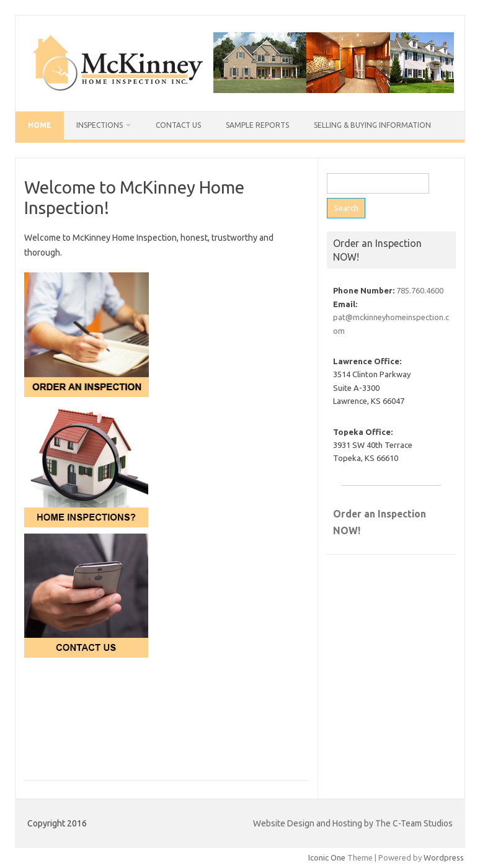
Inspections (100, 125)
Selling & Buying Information (372, 125)
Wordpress (444, 857)
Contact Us (178, 125)
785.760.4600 (420, 290)
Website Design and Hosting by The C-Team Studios (353, 823)
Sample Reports (257, 125)
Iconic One (327, 857)
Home (40, 125)
